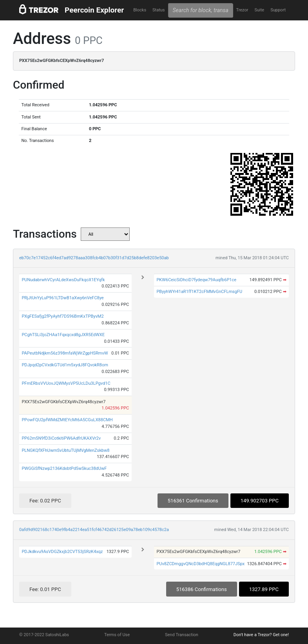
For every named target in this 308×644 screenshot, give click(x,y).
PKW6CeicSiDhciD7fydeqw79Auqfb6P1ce (196, 280)
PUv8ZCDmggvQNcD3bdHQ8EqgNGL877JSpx (200, 564)
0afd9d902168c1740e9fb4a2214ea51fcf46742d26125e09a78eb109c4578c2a (94, 530)
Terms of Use (117, 635)
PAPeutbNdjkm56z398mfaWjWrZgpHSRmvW (65, 353)
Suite (259, 10)
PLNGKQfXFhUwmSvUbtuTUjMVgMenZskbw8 (65, 450)
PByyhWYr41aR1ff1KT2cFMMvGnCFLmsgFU (199, 292)
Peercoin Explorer (94, 10)
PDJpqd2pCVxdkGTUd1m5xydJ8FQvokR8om (65, 365)
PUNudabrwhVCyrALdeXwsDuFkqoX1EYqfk (63, 280)
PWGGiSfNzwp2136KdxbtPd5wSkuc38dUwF (64, 468)
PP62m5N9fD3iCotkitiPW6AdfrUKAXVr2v (61, 438)
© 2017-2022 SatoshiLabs (44, 635)
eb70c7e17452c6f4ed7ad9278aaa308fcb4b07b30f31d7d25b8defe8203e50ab (94, 258)
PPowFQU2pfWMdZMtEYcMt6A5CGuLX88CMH (67, 420)
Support (278, 10)
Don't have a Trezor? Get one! (261, 635)
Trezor (242, 10)
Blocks (140, 10)
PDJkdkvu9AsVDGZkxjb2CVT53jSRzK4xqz (62, 552)
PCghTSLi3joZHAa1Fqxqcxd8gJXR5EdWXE (63, 335)
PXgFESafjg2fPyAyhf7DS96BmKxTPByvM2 (63, 316)
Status (159, 10)
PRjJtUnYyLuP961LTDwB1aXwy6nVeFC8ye (63, 298)
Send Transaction (182, 635)
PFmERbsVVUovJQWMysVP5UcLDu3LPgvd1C (66, 383)
